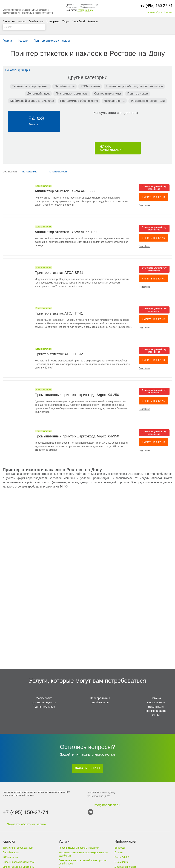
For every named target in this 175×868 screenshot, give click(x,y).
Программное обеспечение (79, 95)
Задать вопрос (88, 768)
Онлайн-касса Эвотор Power (19, 862)
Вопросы (120, 848)
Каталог (22, 22)
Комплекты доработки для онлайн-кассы (134, 81)
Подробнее (144, 200)
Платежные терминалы (72, 88)
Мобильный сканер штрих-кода (32, 95)
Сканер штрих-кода (108, 88)
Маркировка (53, 22)
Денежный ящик (38, 88)
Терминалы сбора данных (30, 81)
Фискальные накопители (148, 95)
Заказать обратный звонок (159, 13)
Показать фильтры (18, 65)
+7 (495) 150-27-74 (156, 6)
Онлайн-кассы (36, 22)
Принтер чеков (137, 88)
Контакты (93, 22)
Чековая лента (114, 95)
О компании (9, 22)
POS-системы (90, 81)
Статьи (119, 852)
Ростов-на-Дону (85, 10)
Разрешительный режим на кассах (79, 848)
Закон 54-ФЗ (79, 22)
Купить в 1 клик (154, 192)
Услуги (66, 22)
